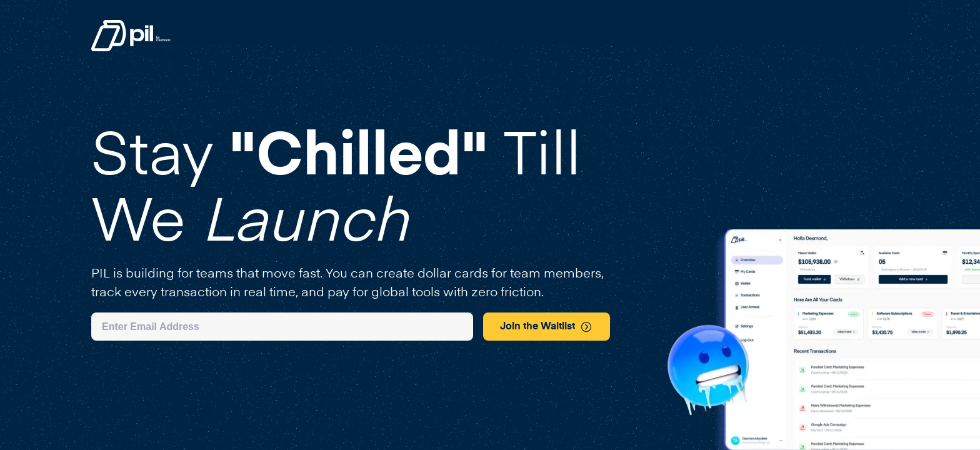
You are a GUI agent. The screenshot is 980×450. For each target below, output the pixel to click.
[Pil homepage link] (131, 49)
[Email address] (282, 327)
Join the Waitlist (546, 327)
